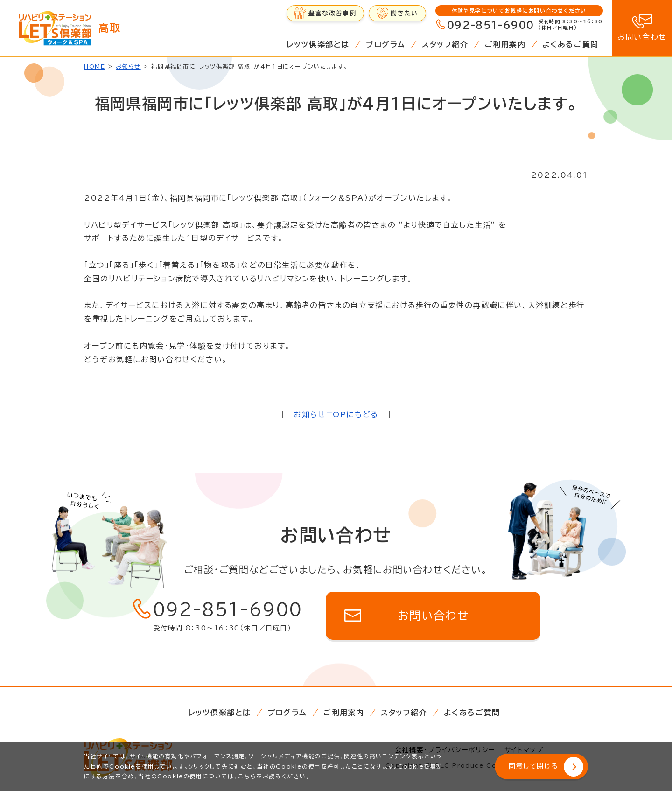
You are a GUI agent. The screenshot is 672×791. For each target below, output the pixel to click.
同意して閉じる (533, 766)
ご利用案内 (505, 44)
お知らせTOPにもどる (336, 414)
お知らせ (128, 66)
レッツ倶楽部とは (318, 44)
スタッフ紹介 (445, 44)
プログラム (386, 44)
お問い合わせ (642, 37)
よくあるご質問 (570, 44)
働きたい (404, 13)
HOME (94, 66)
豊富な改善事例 (332, 13)
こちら (247, 776)
